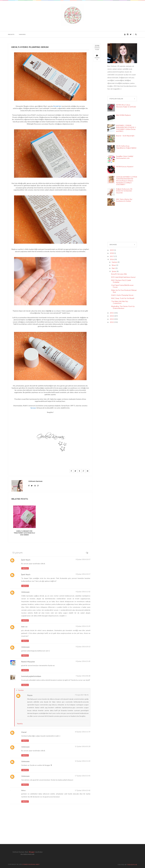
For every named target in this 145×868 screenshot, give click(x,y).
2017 (112, 256)
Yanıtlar (21, 690)
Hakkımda (22, 34)
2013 (112, 319)
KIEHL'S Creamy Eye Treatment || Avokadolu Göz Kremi (24, 533)
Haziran (115, 262)
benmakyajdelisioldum (31, 676)
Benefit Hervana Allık (119, 274)
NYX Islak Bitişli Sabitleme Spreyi (123, 277)
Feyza (30, 695)
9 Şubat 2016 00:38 (83, 676)
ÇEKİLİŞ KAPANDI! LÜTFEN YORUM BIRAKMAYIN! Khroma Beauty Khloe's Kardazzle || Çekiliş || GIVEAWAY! (127, 181)
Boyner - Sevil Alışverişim (125, 136)
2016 (112, 259)
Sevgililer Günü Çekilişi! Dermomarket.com (125, 157)
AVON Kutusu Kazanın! (125, 167)
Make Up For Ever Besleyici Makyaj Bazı (124, 291)
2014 (112, 316)
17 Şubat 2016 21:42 (83, 790)
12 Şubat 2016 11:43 (83, 761)
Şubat (114, 271)
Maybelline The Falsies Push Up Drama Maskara (123, 307)
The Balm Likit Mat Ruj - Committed (120, 302)
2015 (112, 313)
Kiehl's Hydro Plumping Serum (122, 295)
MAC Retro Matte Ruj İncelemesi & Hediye (124, 200)
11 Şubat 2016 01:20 (83, 746)
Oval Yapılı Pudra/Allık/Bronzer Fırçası (122, 286)
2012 (112, 322)
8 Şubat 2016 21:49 (83, 661)
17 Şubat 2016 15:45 (83, 776)
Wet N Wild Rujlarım (123, 115)
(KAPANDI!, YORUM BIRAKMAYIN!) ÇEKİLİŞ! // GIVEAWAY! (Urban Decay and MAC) (126, 128)
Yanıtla (25, 568)
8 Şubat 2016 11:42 (83, 592)
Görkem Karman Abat (31, 864)
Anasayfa (11, 34)
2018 (112, 253)
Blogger (32, 852)
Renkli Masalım (28, 662)
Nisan (114, 265)
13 (97, 60)
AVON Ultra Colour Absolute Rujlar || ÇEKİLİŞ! (126, 106)
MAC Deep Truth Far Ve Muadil (123, 298)
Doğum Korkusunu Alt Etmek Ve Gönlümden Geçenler (124, 191)
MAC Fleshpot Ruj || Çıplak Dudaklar (121, 281)
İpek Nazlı (26, 560)
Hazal (24, 732)
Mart (114, 268)
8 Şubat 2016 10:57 (83, 559)
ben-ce (24, 627)
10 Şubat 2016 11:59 (83, 732)
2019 (112, 250)
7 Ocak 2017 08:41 (82, 695)
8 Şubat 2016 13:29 (83, 626)
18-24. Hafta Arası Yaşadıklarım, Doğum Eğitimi (126, 147)
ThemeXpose (132, 865)
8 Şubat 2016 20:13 (83, 647)
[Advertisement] (119, 224)
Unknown (25, 592)
